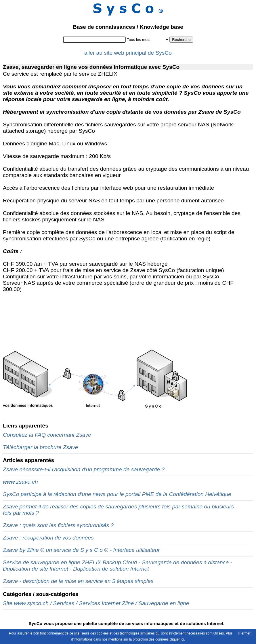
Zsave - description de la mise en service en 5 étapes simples (78, 581)
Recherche (181, 40)
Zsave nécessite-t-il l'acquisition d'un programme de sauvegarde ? (84, 469)
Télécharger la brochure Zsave (40, 447)
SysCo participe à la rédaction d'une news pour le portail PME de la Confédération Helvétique (117, 494)
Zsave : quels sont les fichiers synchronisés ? (58, 525)
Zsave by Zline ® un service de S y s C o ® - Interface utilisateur (81, 550)
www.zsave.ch (20, 482)
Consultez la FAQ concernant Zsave (47, 435)
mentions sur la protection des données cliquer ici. (147, 639)
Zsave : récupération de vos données (48, 538)
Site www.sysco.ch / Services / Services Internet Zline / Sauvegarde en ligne (96, 603)
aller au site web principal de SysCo (128, 53)
